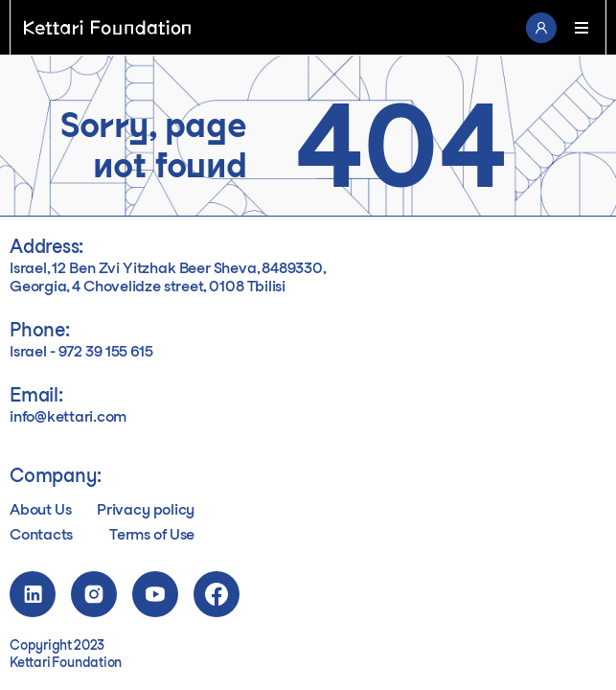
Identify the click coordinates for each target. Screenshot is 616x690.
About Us (40, 510)
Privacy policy (146, 510)
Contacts (41, 535)
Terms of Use (152, 535)
